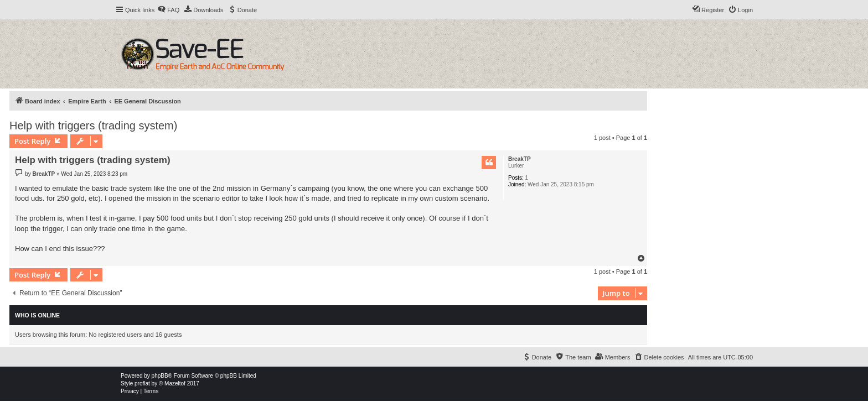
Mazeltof (175, 383)
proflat (142, 383)
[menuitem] (168, 10)
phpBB (160, 376)
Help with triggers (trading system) (93, 126)
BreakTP (520, 159)
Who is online (37, 315)
